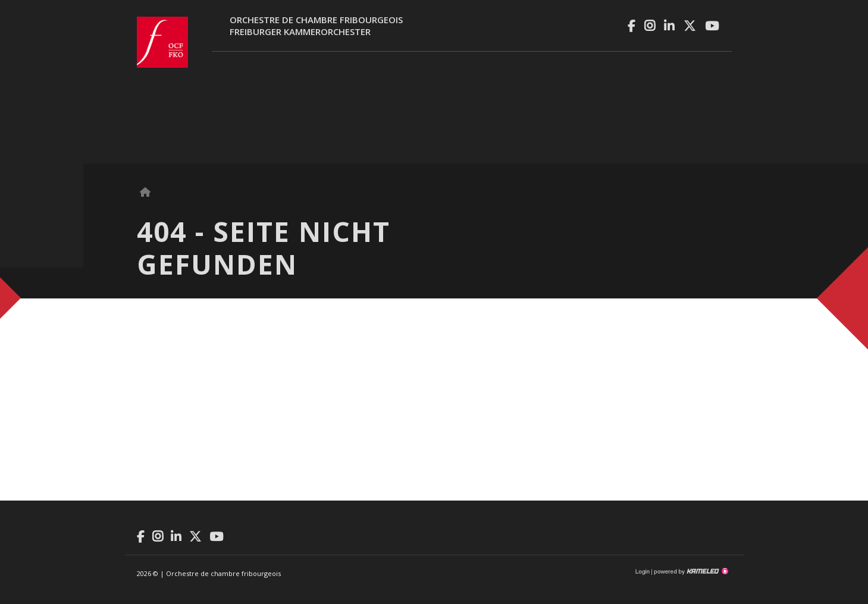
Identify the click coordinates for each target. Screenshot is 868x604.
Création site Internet (690, 571)
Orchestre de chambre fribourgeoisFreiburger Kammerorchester (316, 26)
